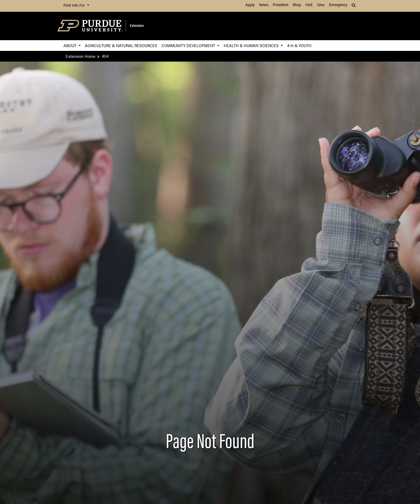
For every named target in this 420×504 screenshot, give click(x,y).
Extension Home (80, 56)
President (280, 5)
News (264, 5)
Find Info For (75, 6)
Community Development (189, 45)
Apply (250, 5)
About (70, 45)
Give (321, 5)
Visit (309, 5)
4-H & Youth (299, 45)
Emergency (338, 5)
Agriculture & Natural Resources (121, 45)
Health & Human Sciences (252, 45)
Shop (297, 5)
